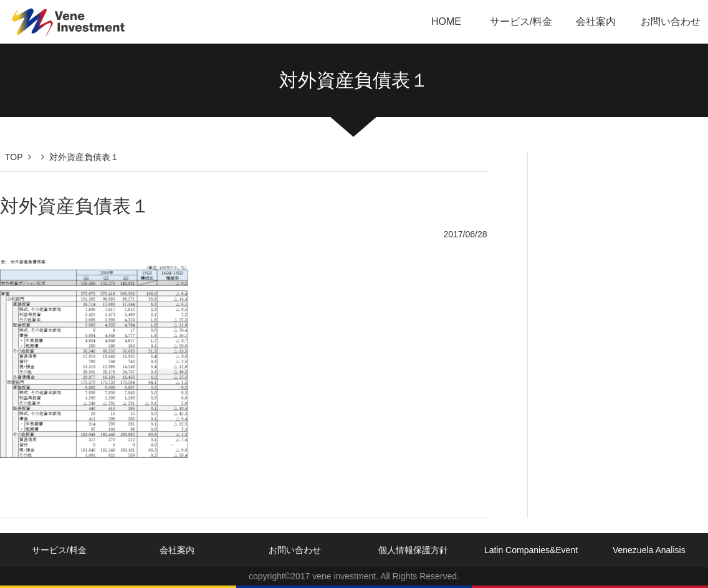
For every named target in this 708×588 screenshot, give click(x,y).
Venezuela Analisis (649, 550)
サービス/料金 (521, 21)
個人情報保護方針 (413, 550)
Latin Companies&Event (531, 550)
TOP (14, 157)
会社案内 (596, 21)
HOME (446, 21)
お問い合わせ (671, 21)
